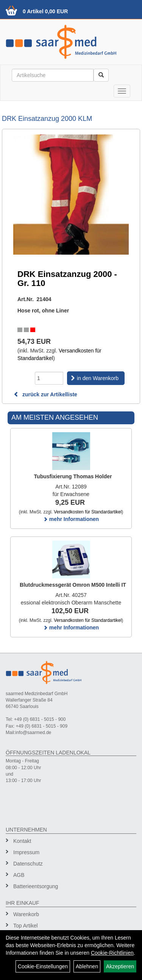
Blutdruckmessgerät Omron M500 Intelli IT (73, 585)
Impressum (26, 852)
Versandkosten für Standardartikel (88, 512)
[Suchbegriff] (53, 75)
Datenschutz (28, 864)
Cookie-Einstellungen (43, 966)
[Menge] (49, 378)
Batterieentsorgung (36, 886)
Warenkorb (26, 914)
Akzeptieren (120, 966)
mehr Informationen (71, 519)
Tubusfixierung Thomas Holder (73, 476)
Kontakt (22, 841)
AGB (19, 875)
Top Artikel (26, 926)
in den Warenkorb (98, 378)
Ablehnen (87, 966)
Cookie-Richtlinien (112, 953)
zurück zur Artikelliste (45, 394)
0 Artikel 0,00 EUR (45, 11)
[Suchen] (101, 75)
